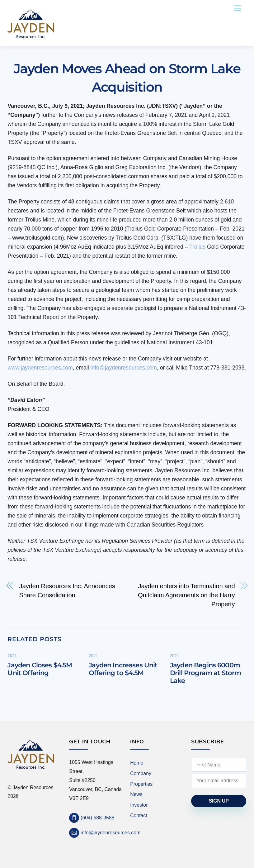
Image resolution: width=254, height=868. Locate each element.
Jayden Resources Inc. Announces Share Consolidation (67, 591)
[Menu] (238, 8)
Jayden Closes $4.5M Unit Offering (40, 669)
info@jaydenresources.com (123, 368)
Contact (139, 816)
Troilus (197, 247)
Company (141, 773)
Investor (139, 805)
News (136, 794)
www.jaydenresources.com (40, 368)
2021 (12, 656)
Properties (141, 784)
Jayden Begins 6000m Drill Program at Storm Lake (205, 673)
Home (137, 763)
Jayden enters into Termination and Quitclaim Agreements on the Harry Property (186, 595)
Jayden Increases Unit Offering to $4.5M (123, 669)
